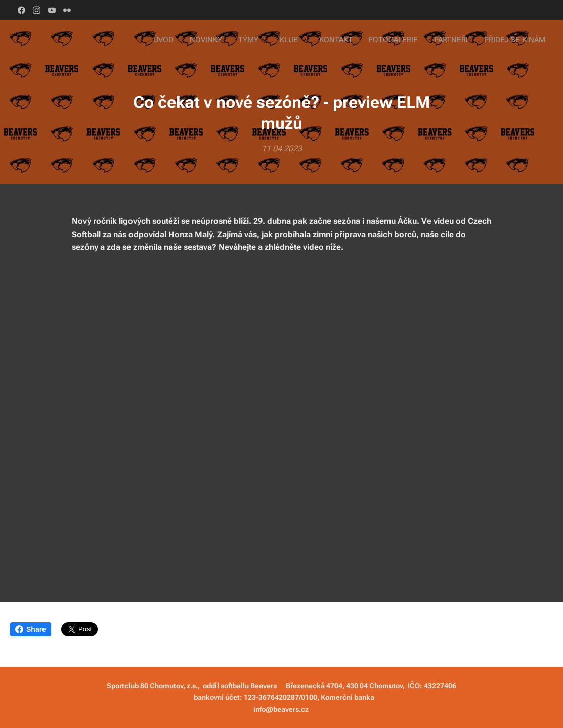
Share (31, 629)
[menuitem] (425, 41)
